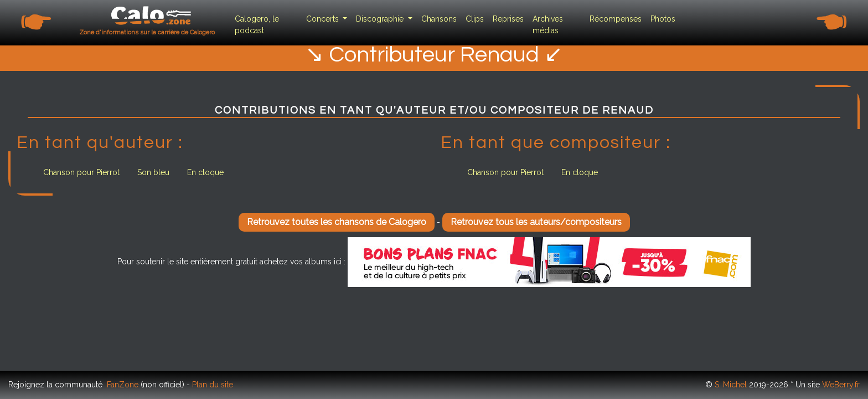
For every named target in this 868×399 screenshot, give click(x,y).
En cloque (205, 172)
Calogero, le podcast (257, 25)
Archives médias (548, 25)
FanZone (123, 385)
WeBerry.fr (841, 385)
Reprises (508, 19)
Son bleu (153, 172)
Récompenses (616, 19)
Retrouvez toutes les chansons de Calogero (337, 222)
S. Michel (731, 385)
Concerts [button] (324, 19)
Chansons (439, 19)
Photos (663, 19)
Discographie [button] (381, 19)
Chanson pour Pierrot (81, 172)
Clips (475, 19)
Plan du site (213, 385)
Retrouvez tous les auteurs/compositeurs (536, 222)
